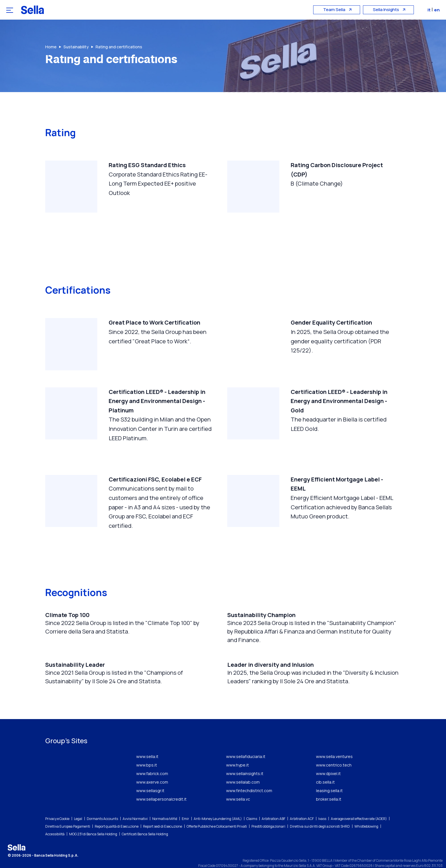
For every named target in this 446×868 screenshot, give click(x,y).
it (431, 10)
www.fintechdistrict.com (249, 778)
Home (51, 47)
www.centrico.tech (334, 753)
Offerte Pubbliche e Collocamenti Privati (217, 814)
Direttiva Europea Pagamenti (68, 814)
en (439, 10)
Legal (78, 806)
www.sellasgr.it (150, 778)
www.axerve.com (152, 770)
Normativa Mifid (165, 806)
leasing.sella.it (329, 778)
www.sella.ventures (334, 744)
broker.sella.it (329, 787)
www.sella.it (147, 744)
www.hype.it (238, 753)
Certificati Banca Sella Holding (145, 822)
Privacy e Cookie (57, 806)
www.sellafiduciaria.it (246, 744)
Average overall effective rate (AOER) (359, 806)
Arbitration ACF (302, 806)
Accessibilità (55, 822)
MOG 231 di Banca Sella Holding (93, 822)
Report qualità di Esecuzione (117, 814)
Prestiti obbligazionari (268, 814)
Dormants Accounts (102, 806)
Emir (185, 806)
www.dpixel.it (328, 761)
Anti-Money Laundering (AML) (218, 806)
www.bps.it (147, 753)
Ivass (322, 806)
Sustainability (76, 47)
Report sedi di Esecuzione (163, 814)
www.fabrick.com (152, 761)
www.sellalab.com (243, 770)
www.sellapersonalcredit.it (161, 787)
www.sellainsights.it (245, 761)
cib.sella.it (325, 770)
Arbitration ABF (273, 806)
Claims (252, 806)
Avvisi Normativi (135, 806)
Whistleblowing (366, 814)
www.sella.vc (238, 787)
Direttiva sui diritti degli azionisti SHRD (320, 814)
